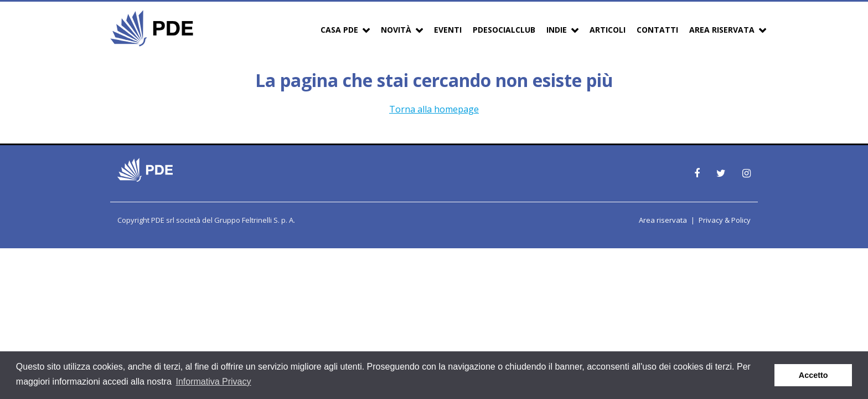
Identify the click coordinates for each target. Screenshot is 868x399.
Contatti (657, 30)
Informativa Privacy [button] (213, 382)
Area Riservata (722, 30)
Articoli (608, 30)
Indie (557, 30)
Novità (396, 30)
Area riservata (663, 220)
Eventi (448, 30)
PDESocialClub (504, 30)
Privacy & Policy (725, 220)
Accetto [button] (813, 375)
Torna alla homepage (434, 109)
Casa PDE (339, 30)
